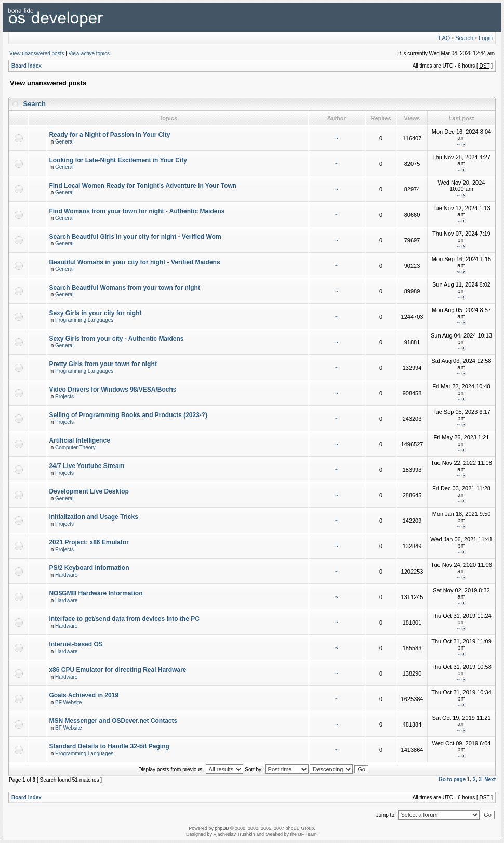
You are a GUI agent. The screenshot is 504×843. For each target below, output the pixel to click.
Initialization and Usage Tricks (93, 517)
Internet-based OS (76, 644)
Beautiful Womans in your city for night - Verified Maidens (134, 262)
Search (464, 38)
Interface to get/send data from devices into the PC (124, 619)
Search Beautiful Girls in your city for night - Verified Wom (135, 237)
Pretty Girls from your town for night (103, 364)
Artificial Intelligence (79, 440)
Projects (64, 397)
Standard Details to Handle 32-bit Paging (109, 746)
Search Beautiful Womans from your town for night (124, 288)
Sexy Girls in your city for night (95, 313)
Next (490, 779)
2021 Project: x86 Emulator (89, 542)
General (64, 142)
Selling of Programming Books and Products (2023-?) (128, 415)
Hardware (66, 575)
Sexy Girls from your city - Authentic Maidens (116, 339)
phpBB (222, 828)
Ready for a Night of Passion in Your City (109, 135)
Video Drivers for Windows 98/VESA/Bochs (112, 390)
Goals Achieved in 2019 (84, 695)
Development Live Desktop (89, 491)
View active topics (89, 53)
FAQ (444, 38)
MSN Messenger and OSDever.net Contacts (113, 721)
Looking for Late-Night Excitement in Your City (118, 160)
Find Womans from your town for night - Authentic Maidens (137, 211)
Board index (26, 66)
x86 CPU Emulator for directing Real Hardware (117, 670)
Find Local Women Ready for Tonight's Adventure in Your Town (143, 186)
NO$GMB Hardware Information (96, 593)
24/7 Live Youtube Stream (87, 466)
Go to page (452, 779)
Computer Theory (75, 448)
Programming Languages (84, 320)
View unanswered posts (37, 53)
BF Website (69, 702)
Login (486, 38)
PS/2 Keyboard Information (89, 568)
